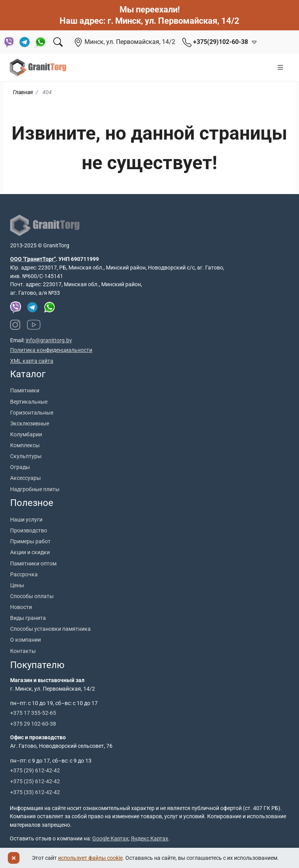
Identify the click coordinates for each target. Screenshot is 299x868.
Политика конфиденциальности (51, 350)
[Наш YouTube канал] (34, 325)
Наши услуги (26, 520)
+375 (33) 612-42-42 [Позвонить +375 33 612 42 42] (35, 792)
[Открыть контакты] (253, 42)
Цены (17, 585)
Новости (21, 607)
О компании (26, 640)
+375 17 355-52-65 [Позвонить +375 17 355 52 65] (33, 713)
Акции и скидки (30, 552)
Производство (29, 530)
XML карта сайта (32, 361)
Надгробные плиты (35, 489)
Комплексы (25, 445)
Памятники (25, 390)
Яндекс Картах (149, 838)
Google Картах (110, 838)
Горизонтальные (32, 413)
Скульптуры (26, 456)
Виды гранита (28, 618)
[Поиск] (58, 42)
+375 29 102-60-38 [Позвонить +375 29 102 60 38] (33, 724)
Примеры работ (30, 541)
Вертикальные (29, 402)
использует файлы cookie (90, 858)
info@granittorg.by (49, 340)
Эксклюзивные (30, 423)
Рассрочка (24, 574)
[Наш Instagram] (15, 325)
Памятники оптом (33, 563)
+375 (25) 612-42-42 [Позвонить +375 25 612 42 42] (35, 781)
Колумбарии (26, 434)
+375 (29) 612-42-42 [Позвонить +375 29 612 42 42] (35, 770)
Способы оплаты (32, 596)
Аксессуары (26, 478)
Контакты (23, 651)
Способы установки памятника (50, 629)
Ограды (20, 467)
